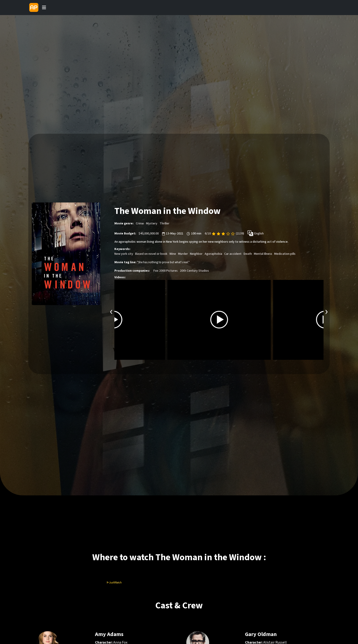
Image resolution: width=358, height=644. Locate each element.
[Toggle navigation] (44, 8)
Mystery (152, 223)
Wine (173, 254)
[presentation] (111, 311)
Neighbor (196, 254)
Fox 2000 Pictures (166, 271)
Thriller (165, 223)
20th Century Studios (194, 271)
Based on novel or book (151, 254)
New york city (124, 254)
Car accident (233, 254)
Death (248, 254)
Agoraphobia (213, 254)
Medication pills (285, 254)
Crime (140, 223)
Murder (183, 254)
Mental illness (263, 254)
